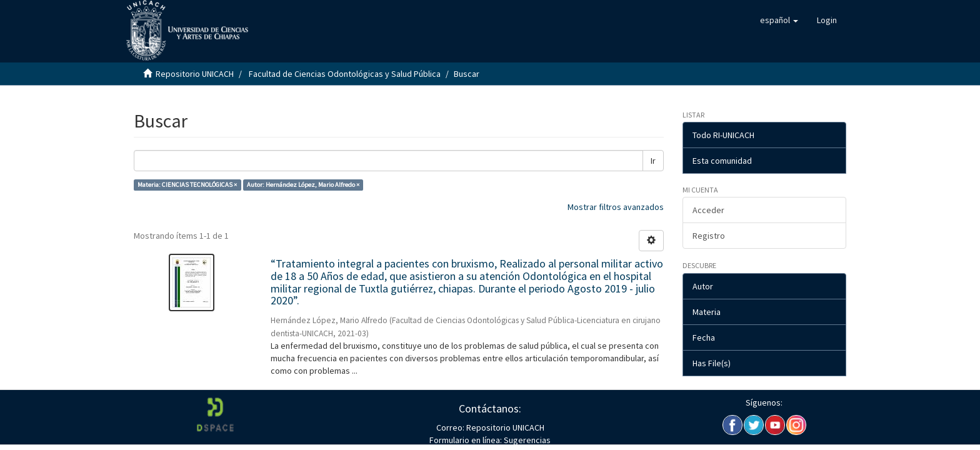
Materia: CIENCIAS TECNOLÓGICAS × (187, 185)
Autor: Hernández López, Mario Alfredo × (303, 185)
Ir (653, 161)
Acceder (708, 210)
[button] (779, 20)
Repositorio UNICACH (195, 74)
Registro (709, 236)
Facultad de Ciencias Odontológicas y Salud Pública (345, 74)
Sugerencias (526, 440)
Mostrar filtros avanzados (616, 207)
